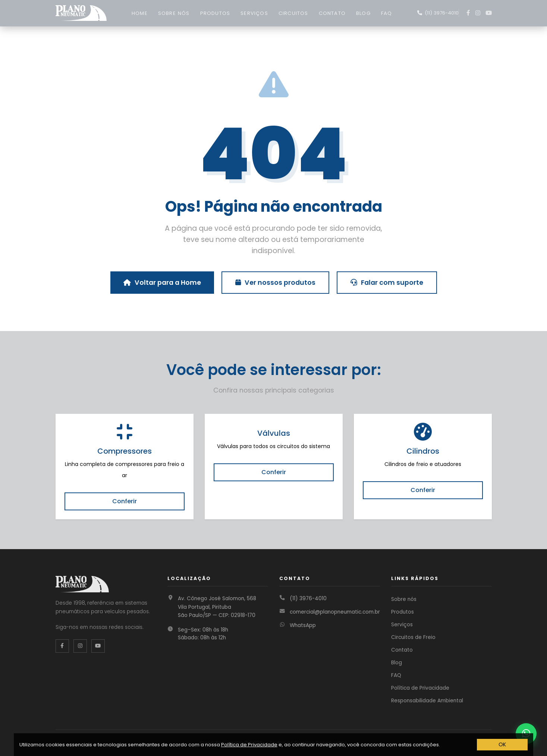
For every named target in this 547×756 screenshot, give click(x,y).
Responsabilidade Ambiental (427, 701)
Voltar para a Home (162, 283)
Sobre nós (404, 599)
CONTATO (332, 13)
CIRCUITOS (293, 13)
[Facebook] (468, 13)
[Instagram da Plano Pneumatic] (80, 646)
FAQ (387, 13)
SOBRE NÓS (174, 13)
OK (502, 744)
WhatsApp (303, 625)
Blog (397, 663)
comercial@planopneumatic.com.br (335, 612)
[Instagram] (478, 13)
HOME (140, 13)
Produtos (403, 612)
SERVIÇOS (254, 13)
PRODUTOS (215, 13)
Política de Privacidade (420, 688)
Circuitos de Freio (413, 637)
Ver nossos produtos (275, 283)
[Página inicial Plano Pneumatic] (81, 12)
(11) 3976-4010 (308, 598)
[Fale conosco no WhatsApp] (438, 13)
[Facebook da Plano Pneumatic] (62, 646)
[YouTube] (489, 13)
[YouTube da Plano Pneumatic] (98, 646)
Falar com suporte (387, 283)
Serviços (402, 625)
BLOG (363, 13)
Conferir (125, 501)
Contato (402, 650)
